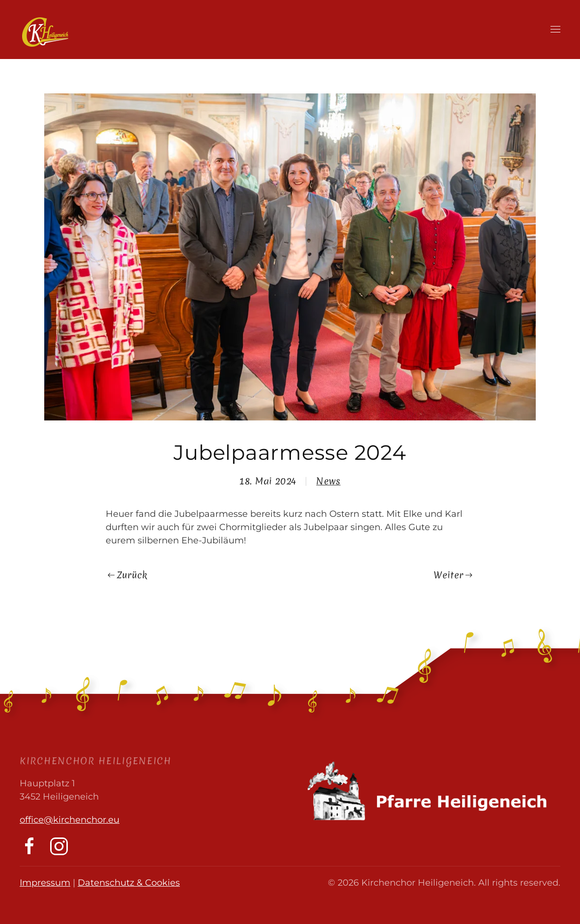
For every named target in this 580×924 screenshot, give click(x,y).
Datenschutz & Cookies (129, 883)
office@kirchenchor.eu (70, 820)
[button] (555, 30)
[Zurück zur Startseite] (45, 32)
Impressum (45, 883)
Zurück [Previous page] (128, 575)
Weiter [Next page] (453, 575)
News (328, 481)
